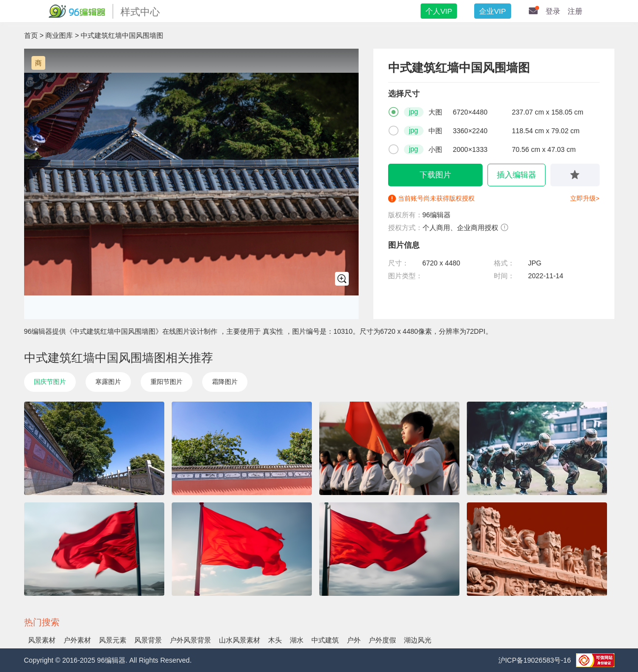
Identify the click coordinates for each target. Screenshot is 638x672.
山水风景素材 (240, 640)
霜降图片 (225, 382)
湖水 (297, 640)
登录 (553, 11)
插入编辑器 (516, 175)
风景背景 (148, 640)
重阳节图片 (167, 382)
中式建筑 (325, 640)
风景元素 (113, 640)
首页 (31, 35)
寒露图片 (108, 382)
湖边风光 (418, 640)
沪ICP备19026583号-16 (535, 660)
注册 (575, 11)
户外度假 (382, 640)
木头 (275, 640)
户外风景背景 (190, 640)
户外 (354, 640)
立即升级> (585, 198)
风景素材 (42, 640)
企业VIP (492, 11)
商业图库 (59, 35)
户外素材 (77, 640)
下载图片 (435, 175)
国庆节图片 (50, 382)
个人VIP (439, 11)
